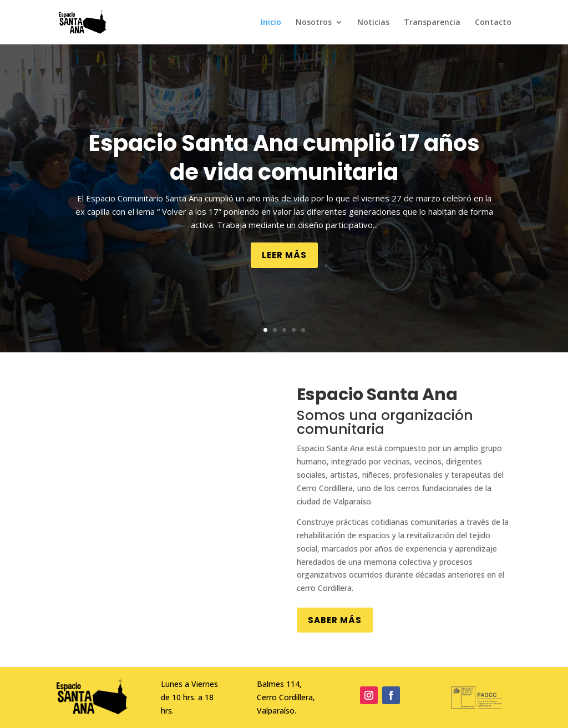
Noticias (373, 23)
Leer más (284, 255)
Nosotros (314, 23)
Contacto (493, 23)
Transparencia (432, 23)
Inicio (271, 23)
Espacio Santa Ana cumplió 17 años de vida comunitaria (284, 158)
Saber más (335, 620)
